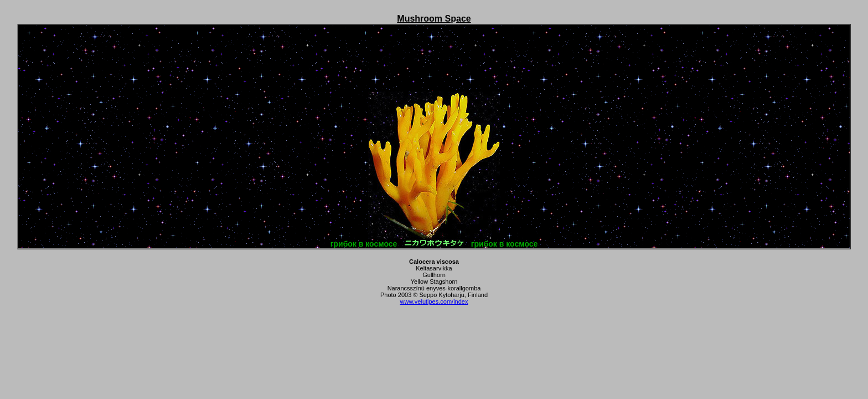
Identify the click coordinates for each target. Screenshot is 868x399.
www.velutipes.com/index (434, 301)
